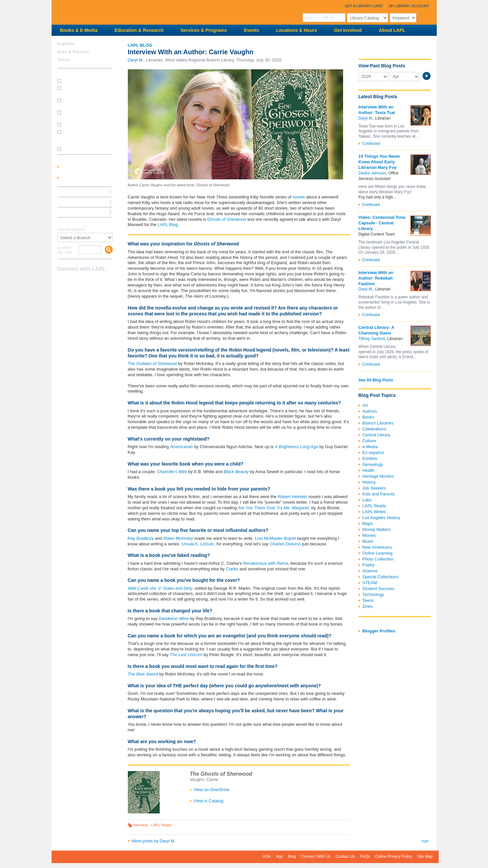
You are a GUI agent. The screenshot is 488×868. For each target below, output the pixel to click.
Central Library (376, 435)
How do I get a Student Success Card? (83, 90)
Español (66, 44)
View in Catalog (209, 801)
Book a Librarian (74, 212)
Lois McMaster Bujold (275, 538)
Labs (367, 500)
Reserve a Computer (78, 192)
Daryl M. (136, 60)
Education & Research (139, 30)
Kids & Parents (73, 52)
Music (368, 541)
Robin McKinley (178, 538)
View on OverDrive (212, 790)
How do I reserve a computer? (80, 114)
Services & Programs (204, 30)
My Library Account (409, 6)
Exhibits (370, 458)
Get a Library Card (364, 6)
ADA (267, 857)
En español (373, 453)
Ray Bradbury (141, 538)
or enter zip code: (65, 250)
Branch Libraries (378, 423)
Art (365, 405)
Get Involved (348, 30)
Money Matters (377, 529)
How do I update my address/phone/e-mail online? (82, 136)
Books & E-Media (79, 30)
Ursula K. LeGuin (198, 544)
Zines (368, 606)
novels (299, 197)
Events (251, 30)
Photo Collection (378, 559)
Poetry (369, 565)
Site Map (425, 857)
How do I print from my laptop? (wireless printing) (86, 102)
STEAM (370, 583)
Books (368, 417)
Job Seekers (374, 488)
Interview (141, 825)
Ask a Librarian (73, 202)
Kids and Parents (379, 494)
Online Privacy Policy (394, 857)
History (369, 482)
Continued (371, 144)
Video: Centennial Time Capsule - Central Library (382, 223)
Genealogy (373, 464)
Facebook (62, 282)
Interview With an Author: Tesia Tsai (377, 110)
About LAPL (392, 30)
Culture (369, 441)
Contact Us (345, 857)
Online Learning (378, 553)
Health (369, 470)
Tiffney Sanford (372, 339)
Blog (292, 857)
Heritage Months (378, 476)
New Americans (377, 547)
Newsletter (96, 282)
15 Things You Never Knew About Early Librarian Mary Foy (379, 162)
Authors (370, 411)
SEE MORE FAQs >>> (83, 149)
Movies (369, 535)
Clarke (232, 569)
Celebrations (374, 429)
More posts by (154, 841)
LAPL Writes (374, 512)
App (279, 857)
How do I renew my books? (87, 124)
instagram (73, 282)
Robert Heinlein (292, 497)
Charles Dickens (285, 544)
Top (425, 841)
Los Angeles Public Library (132, 12)
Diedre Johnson (372, 173)
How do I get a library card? (87, 80)
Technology (373, 594)
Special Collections (381, 577)
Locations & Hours (296, 30)
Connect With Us (316, 857)
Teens (368, 600)
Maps (368, 524)
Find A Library (72, 222)
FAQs (365, 857)
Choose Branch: (72, 230)
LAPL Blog (140, 45)
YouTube (85, 282)
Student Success (379, 589)
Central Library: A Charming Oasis (376, 330)
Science (370, 571)
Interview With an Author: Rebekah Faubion (376, 278)
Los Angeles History (381, 518)
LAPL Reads (161, 825)
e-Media (370, 447)
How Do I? (68, 73)
